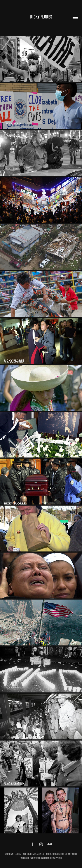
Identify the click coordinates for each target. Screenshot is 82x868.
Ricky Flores (41, 17)
